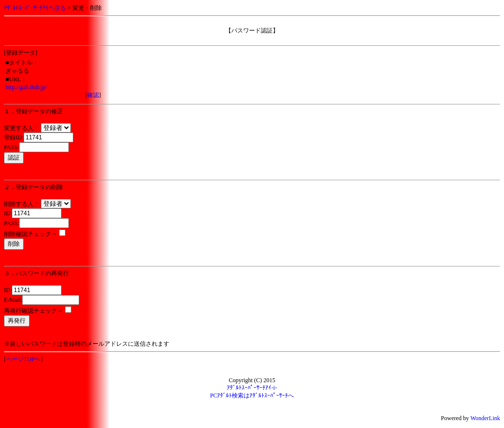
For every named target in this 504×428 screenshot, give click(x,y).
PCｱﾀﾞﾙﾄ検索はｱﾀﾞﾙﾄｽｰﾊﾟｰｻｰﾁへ (252, 395)
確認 (93, 95)
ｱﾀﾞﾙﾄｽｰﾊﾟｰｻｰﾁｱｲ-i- (252, 388)
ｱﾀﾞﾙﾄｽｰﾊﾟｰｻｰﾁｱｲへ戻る (35, 8)
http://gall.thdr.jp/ (26, 87)
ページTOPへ (23, 359)
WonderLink (485, 418)
